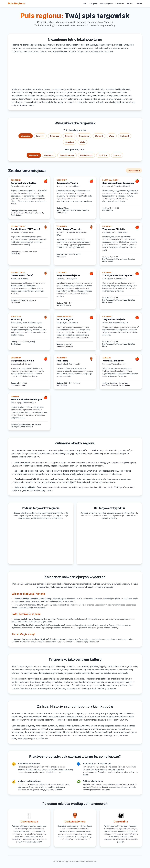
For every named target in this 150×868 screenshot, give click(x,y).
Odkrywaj (93, 4)
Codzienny (49, 155)
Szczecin (40, 136)
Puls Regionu (17, 3)
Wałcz (112, 136)
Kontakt (139, 4)
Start (85, 4)
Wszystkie (26, 136)
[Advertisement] (75, 70)
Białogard (125, 136)
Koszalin (69, 136)
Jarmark (117, 155)
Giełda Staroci (86, 155)
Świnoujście (84, 136)
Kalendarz (120, 4)
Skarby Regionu (106, 4)
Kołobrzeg (55, 136)
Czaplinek (70, 142)
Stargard (99, 136)
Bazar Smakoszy (67, 155)
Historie (130, 4)
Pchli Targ (103, 155)
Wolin (82, 142)
